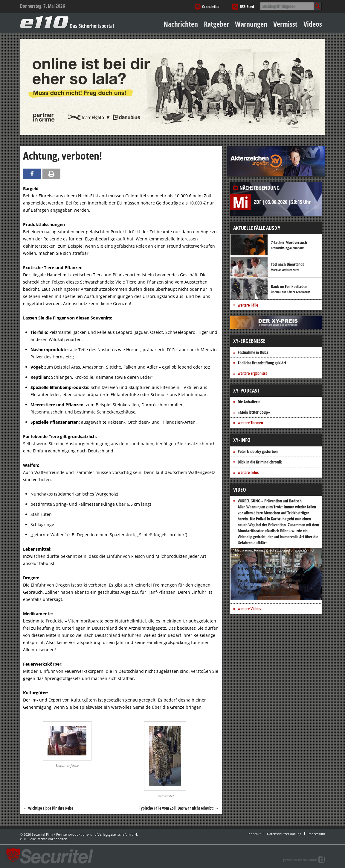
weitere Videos (249, 609)
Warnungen (251, 24)
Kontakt (255, 834)
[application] (276, 574)
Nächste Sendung (259, 188)
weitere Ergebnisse (252, 373)
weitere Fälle (248, 305)
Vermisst (285, 24)
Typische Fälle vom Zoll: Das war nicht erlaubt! (179, 808)
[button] (13, 855)
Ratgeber (216, 24)
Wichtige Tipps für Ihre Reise (48, 808)
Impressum (316, 834)
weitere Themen (250, 423)
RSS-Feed (247, 6)
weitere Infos (248, 472)
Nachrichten (181, 24)
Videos (313, 24)
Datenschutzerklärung (284, 834)
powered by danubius (300, 860)
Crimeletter (211, 6)
